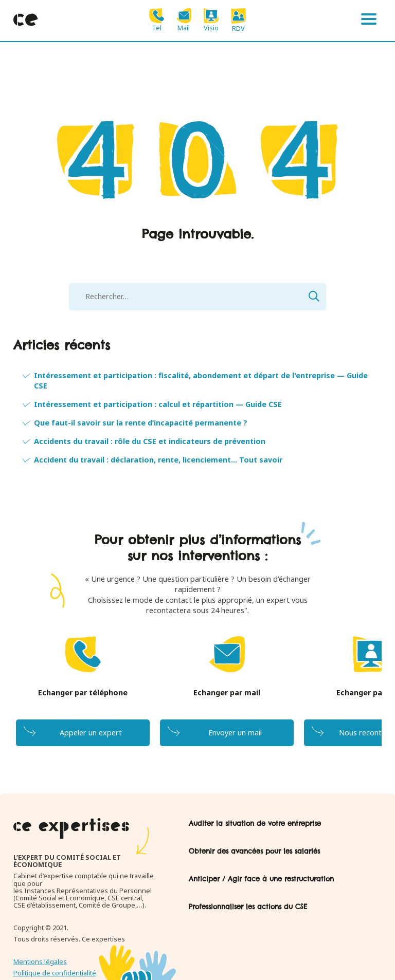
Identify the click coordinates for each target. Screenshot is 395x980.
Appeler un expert (91, 733)
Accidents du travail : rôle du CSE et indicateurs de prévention (150, 441)
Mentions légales (40, 961)
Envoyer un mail (235, 733)
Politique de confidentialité (55, 973)
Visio (211, 20)
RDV (238, 20)
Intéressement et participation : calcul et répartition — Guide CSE (158, 404)
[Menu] (369, 21)
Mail (184, 20)
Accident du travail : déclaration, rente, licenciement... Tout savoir (158, 460)
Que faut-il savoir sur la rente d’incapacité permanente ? (141, 423)
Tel (157, 20)
